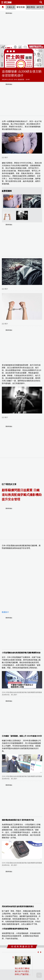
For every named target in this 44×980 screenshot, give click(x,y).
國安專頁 (31, 7)
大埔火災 (11, 7)
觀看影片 (5, 612)
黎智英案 (21, 7)
